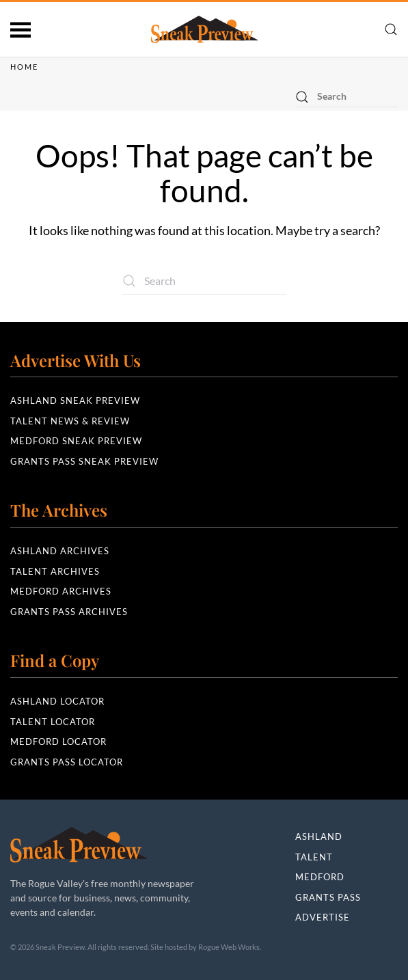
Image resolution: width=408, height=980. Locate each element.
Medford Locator (58, 741)
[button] (21, 29)
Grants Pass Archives (69, 612)
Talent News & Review (70, 421)
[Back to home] (204, 29)
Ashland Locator (57, 701)
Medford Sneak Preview (76, 441)
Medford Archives (61, 591)
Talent (314, 857)
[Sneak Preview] (79, 843)
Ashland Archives (60, 551)
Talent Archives (55, 571)
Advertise (323, 917)
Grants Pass (328, 897)
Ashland (319, 836)
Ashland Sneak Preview (75, 400)
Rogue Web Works (229, 947)
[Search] (346, 97)
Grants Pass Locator (67, 762)
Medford (320, 877)
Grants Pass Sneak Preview (84, 461)
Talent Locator (53, 722)
